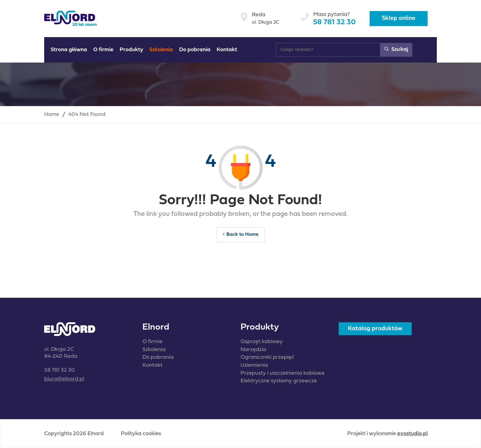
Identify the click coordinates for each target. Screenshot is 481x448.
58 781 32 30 (335, 22)
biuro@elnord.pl (64, 379)
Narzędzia (253, 350)
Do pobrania (158, 357)
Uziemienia (254, 365)
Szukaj (396, 49)
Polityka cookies (141, 434)
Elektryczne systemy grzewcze (279, 381)
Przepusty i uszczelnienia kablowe (283, 373)
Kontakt (152, 365)
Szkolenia (154, 350)
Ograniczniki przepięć (267, 357)
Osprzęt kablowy (262, 342)
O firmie (152, 342)
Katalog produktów (375, 329)
